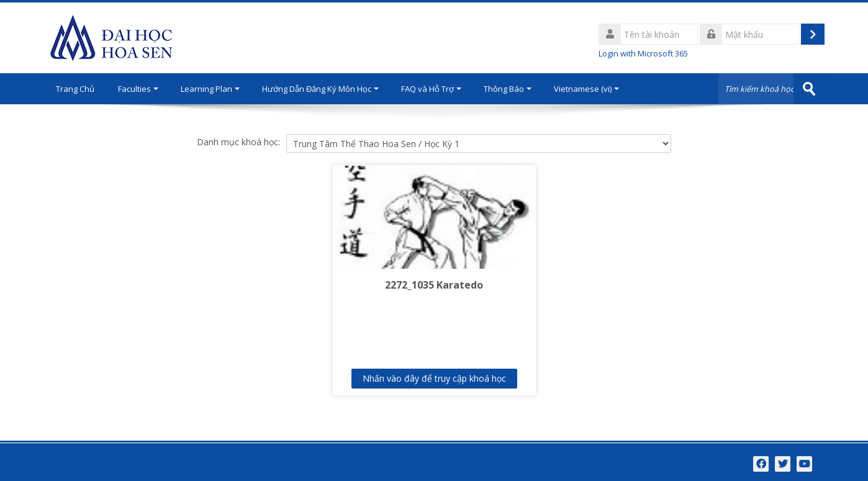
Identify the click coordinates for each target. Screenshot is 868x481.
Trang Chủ (75, 89)
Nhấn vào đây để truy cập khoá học (434, 378)
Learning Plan (210, 89)
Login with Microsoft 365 (643, 53)
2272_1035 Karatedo (434, 285)
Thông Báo (508, 89)
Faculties (138, 89)
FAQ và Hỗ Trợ (431, 89)
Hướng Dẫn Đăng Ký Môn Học (320, 89)
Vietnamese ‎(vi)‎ (586, 89)
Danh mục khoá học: (238, 142)
